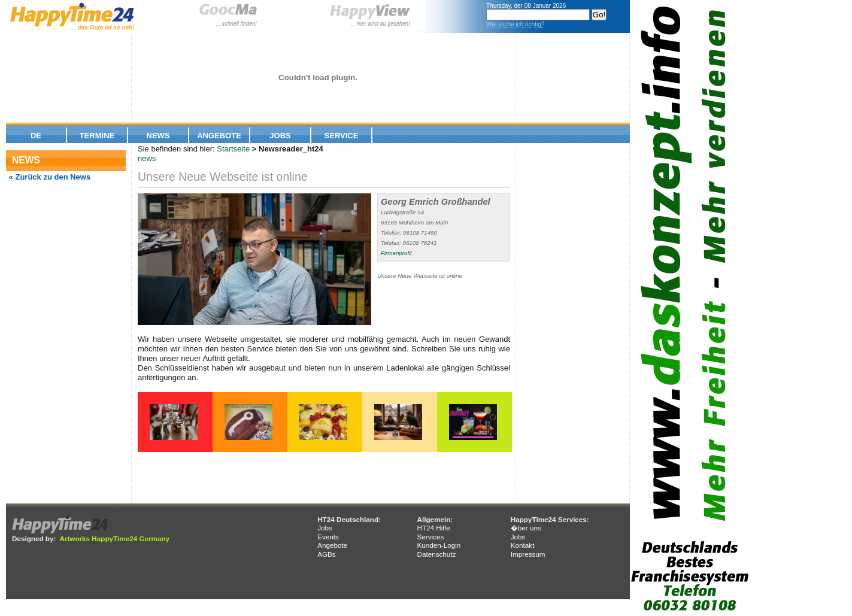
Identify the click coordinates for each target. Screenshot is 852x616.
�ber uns (526, 528)
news (147, 158)
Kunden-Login (439, 545)
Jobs (280, 136)
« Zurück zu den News (48, 177)
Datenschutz (436, 554)
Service (342, 136)
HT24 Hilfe (433, 528)
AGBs (327, 554)
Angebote (219, 136)
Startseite (233, 149)
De (36, 136)
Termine (97, 136)
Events (328, 537)
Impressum (528, 554)
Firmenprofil (396, 253)
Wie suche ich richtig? (515, 24)
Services (430, 537)
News (158, 136)
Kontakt (523, 545)
